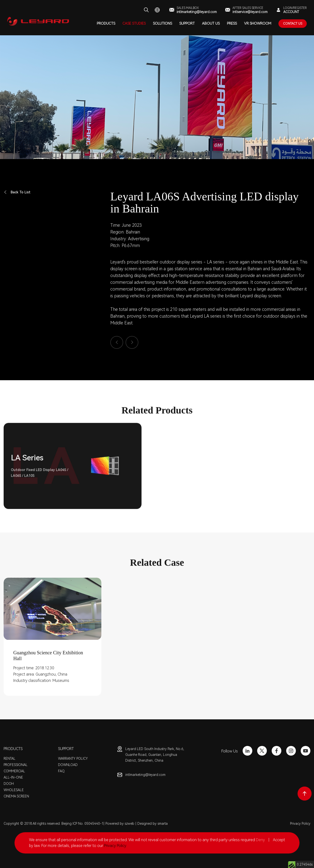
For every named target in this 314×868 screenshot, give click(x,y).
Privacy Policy (300, 824)
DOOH (9, 784)
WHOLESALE (14, 790)
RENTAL (10, 759)
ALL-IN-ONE (13, 777)
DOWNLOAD (68, 765)
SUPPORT (187, 23)
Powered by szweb (120, 824)
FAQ (61, 771)
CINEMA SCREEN (16, 796)
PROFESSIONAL (16, 765)
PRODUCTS (106, 23)
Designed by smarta (153, 824)
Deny (260, 840)
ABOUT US (211, 23)
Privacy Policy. (115, 846)
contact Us (293, 24)
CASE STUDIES (134, 23)
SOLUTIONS (162, 23)
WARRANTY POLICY (73, 759)
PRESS (232, 23)
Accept (279, 840)
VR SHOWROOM (258, 23)
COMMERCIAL (14, 771)
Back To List (17, 192)
